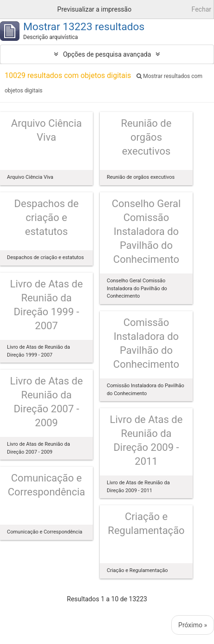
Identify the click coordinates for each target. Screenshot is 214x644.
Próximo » (193, 625)
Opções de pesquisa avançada (107, 54)
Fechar (201, 9)
